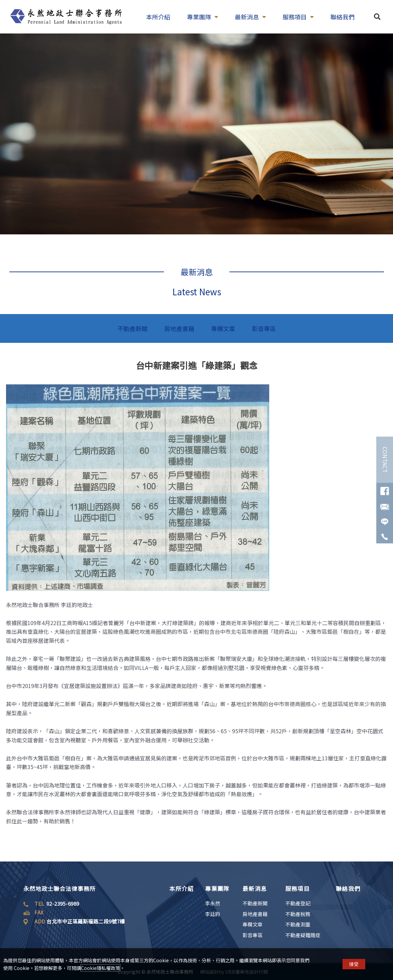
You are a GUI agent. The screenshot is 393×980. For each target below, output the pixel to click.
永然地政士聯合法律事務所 (60, 888)
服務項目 (298, 17)
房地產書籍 (179, 328)
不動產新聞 (132, 328)
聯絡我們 (342, 17)
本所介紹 (158, 17)
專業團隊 (203, 17)
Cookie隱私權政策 (101, 968)
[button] (377, 17)
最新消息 (250, 17)
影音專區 (264, 328)
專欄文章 (223, 328)
